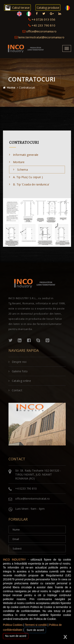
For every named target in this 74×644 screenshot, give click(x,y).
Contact (15, 390)
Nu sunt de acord (16, 636)
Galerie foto (18, 371)
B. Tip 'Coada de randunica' (29, 184)
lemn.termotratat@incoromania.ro (39, 37)
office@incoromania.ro (39, 31)
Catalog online (20, 381)
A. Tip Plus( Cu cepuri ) (26, 177)
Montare (17, 162)
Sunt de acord (35, 630)
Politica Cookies (13, 625)
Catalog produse (48, 8)
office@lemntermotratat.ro (32, 499)
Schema (21, 170)
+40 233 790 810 (42, 25)
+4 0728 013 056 (42, 19)
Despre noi (17, 362)
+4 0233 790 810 (26, 488)
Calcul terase (17, 8)
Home (11, 87)
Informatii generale (24, 155)
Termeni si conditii (36, 625)
